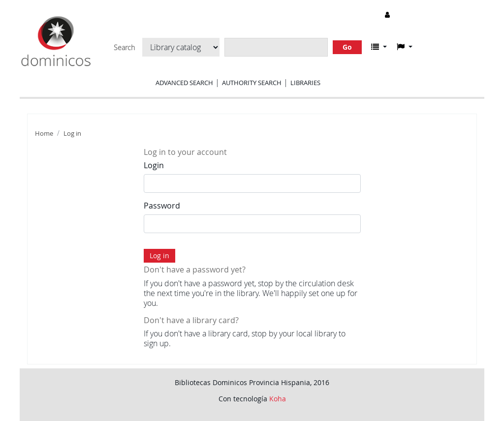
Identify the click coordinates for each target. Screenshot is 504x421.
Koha (278, 399)
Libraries (305, 83)
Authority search (252, 83)
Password (162, 206)
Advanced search (184, 83)
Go (347, 47)
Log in (72, 134)
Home (44, 134)
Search (124, 48)
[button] (379, 47)
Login (154, 165)
